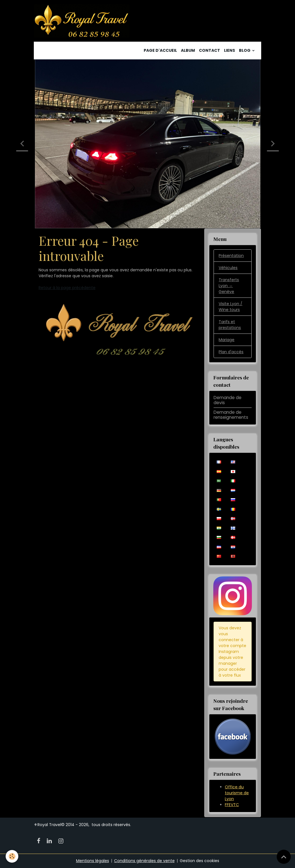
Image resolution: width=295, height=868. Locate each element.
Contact (209, 50)
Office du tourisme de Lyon (237, 793)
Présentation (231, 256)
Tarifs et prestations (230, 325)
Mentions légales (93, 861)
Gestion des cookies (199, 861)
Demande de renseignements (231, 415)
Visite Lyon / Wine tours (230, 307)
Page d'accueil (160, 50)
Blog (245, 50)
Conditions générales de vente (144, 861)
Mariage (227, 340)
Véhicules (228, 268)
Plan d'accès (231, 352)
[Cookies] (12, 856)
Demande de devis (228, 400)
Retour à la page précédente (67, 288)
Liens (229, 50)
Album (188, 50)
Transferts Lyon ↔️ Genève (229, 286)
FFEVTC (232, 805)
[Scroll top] (284, 857)
